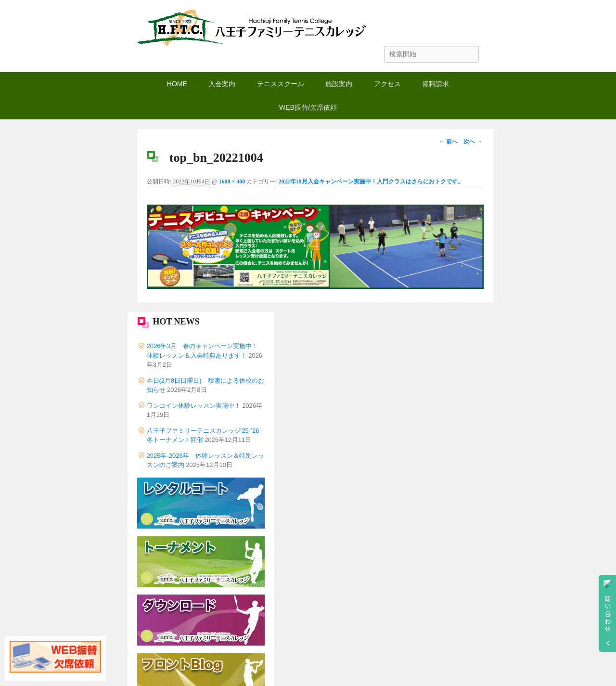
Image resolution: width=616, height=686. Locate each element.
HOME (177, 84)
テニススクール (281, 84)
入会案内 (222, 84)
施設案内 (339, 84)
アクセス (387, 84)
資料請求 (436, 84)
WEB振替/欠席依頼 (308, 107)
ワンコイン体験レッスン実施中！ (194, 406)
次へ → (473, 142)
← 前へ (448, 142)
